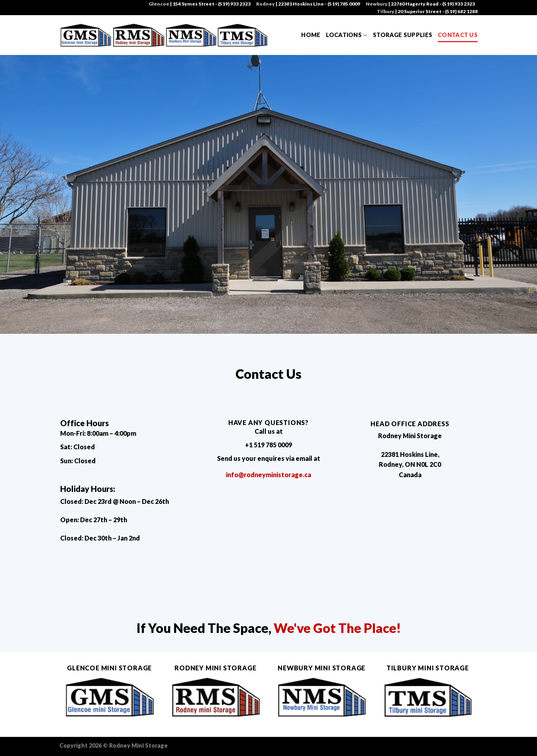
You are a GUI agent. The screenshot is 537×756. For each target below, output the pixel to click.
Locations (346, 35)
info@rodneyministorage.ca (268, 475)
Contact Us (458, 35)
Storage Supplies (403, 35)
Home (311, 35)
